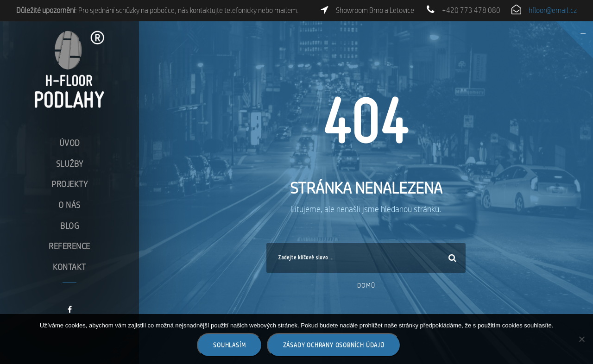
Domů (366, 285)
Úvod (70, 143)
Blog (69, 225)
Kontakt (69, 267)
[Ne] (581, 339)
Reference (69, 246)
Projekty (69, 184)
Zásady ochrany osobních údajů (334, 345)
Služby (70, 163)
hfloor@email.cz (553, 10)
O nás (69, 204)
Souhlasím (229, 345)
